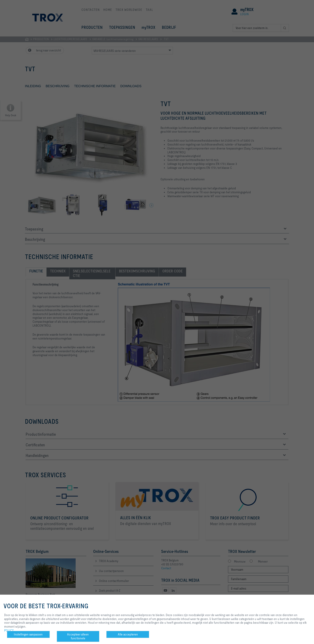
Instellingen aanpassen (28, 634)
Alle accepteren (128, 634)
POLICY (9, 630)
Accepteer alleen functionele (78, 636)
